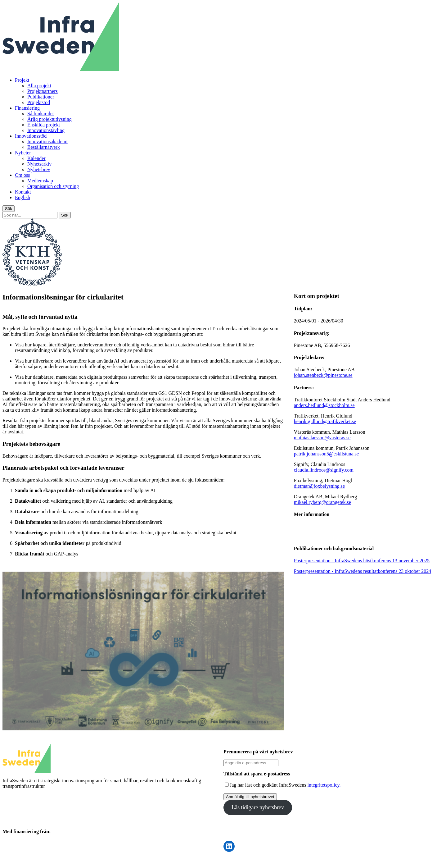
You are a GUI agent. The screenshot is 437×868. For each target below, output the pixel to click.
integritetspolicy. (324, 785)
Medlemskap (40, 181)
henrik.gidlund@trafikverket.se (325, 421)
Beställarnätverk (44, 147)
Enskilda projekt (44, 125)
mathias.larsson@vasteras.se (322, 438)
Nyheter (23, 153)
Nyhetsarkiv (39, 164)
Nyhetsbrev (39, 169)
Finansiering (27, 108)
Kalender (36, 158)
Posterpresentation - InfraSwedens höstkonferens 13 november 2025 (362, 561)
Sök (9, 209)
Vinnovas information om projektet (341, 531)
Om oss (22, 175)
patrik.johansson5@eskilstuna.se (326, 454)
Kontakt (23, 192)
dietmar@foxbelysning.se (319, 486)
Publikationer (41, 97)
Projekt (22, 80)
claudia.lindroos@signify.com (324, 470)
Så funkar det (41, 114)
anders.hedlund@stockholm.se (324, 405)
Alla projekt (39, 86)
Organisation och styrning (53, 186)
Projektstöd (39, 102)
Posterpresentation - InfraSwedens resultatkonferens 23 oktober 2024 (363, 571)
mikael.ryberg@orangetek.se (322, 502)
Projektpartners (43, 91)
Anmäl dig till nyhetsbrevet (250, 797)
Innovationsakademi (47, 142)
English (23, 197)
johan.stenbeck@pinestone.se (323, 375)
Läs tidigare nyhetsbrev (258, 807)
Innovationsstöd (31, 136)
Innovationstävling (46, 130)
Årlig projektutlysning (50, 119)
